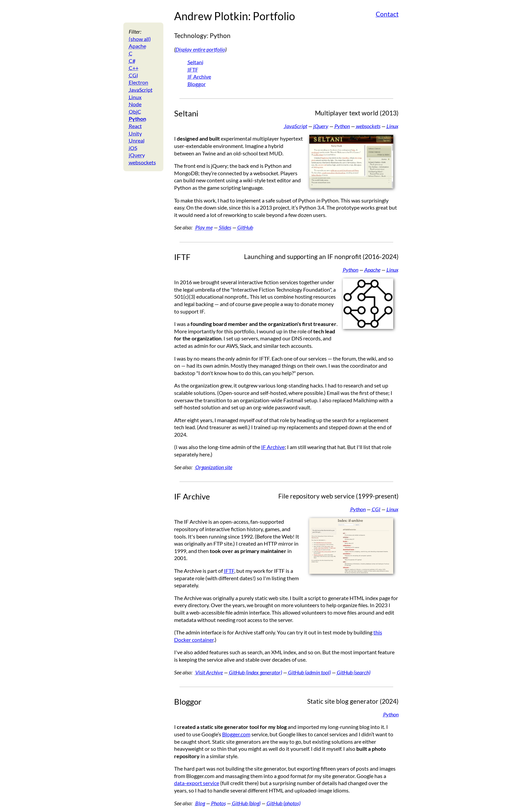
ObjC (135, 112)
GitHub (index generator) (255, 672)
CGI (133, 75)
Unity (135, 133)
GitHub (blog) (246, 803)
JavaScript (141, 90)
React (135, 126)
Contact (387, 14)
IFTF (193, 69)
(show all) (140, 39)
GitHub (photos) (283, 803)
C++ (134, 68)
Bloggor (197, 84)
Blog (200, 803)
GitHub (245, 227)
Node (135, 104)
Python (137, 119)
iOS (133, 148)
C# (132, 61)
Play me (204, 227)
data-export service (197, 783)
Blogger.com (236, 734)
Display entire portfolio (200, 49)
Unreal (137, 140)
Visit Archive (209, 672)
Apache (137, 46)
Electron (138, 82)
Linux (135, 97)
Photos (218, 803)
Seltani (195, 62)
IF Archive (199, 77)
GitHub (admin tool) (309, 672)
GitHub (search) (354, 672)
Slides (225, 227)
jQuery (137, 155)
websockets (142, 162)
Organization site (214, 467)
